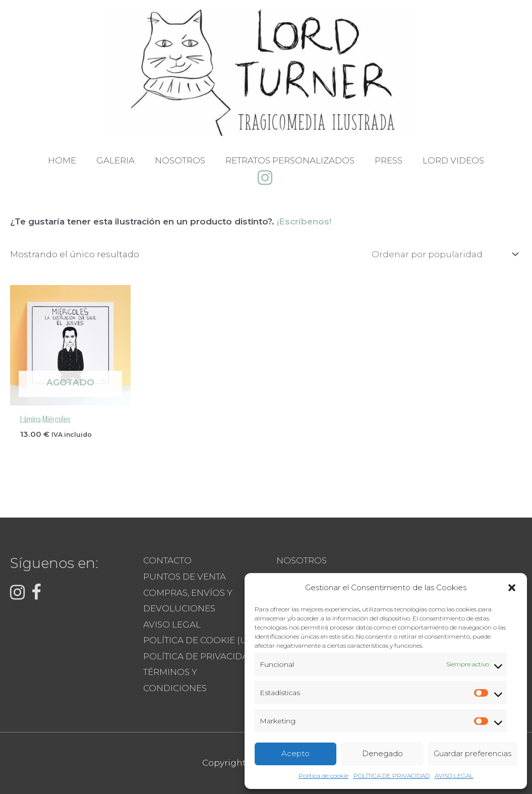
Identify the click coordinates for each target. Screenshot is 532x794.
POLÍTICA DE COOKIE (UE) (199, 640)
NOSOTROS (302, 560)
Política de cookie (323, 776)
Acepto (295, 753)
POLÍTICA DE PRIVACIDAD (392, 776)
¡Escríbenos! (304, 221)
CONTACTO (167, 560)
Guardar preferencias (472, 753)
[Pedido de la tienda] (443, 254)
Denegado (382, 753)
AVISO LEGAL (454, 776)
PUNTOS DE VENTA (185, 577)
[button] (512, 588)
